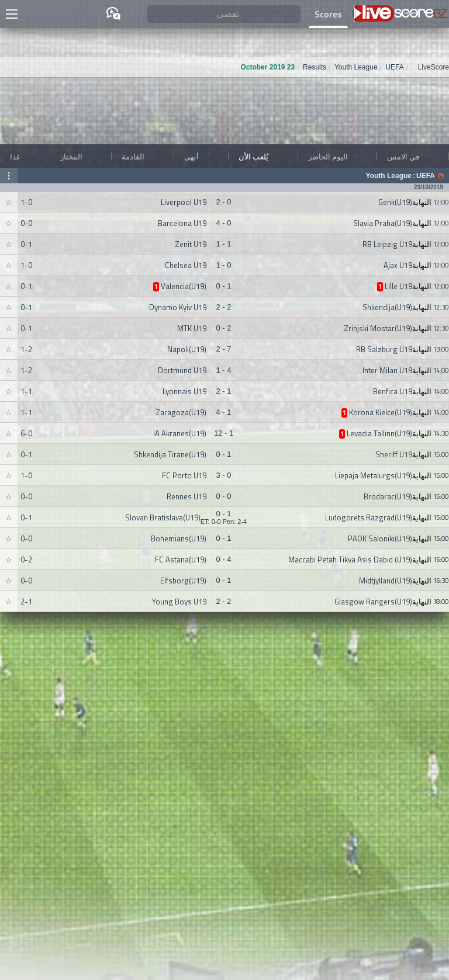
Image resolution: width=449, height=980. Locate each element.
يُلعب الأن (253, 157)
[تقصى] (224, 14)
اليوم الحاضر (328, 157)
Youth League (389, 176)
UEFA (426, 176)
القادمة (133, 157)
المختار (71, 157)
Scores (328, 14)
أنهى (191, 157)
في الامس (403, 157)
